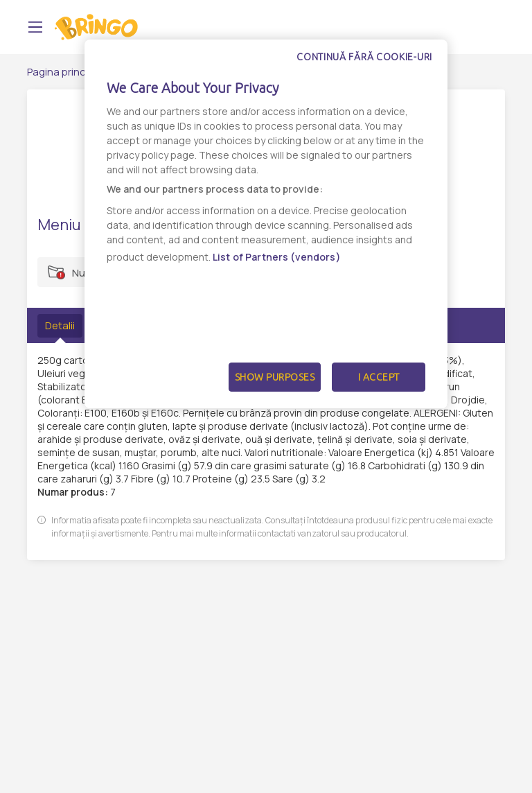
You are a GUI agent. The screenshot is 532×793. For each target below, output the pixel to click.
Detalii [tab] (60, 325)
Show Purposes (275, 377)
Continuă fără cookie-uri (364, 57)
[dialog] (266, 224)
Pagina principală (68, 72)
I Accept (379, 377)
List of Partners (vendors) (277, 257)
